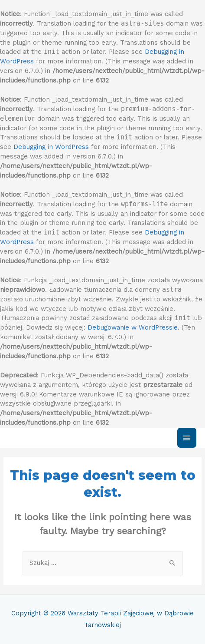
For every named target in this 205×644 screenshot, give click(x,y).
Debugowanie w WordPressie (133, 327)
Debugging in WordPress (51, 147)
